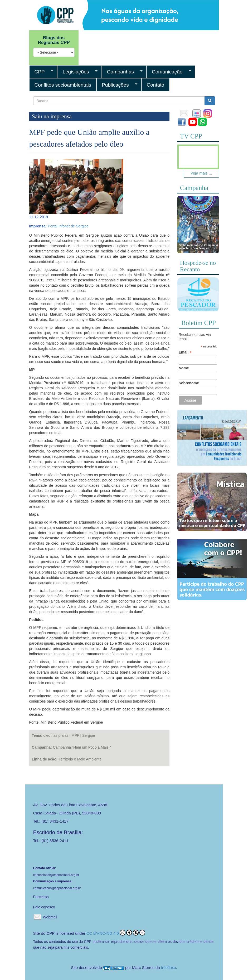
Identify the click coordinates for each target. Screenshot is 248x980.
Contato (156, 85)
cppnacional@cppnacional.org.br (56, 875)
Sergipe (89, 735)
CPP (41, 72)
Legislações (77, 72)
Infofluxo (169, 967)
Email (185, 352)
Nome (184, 368)
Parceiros (41, 897)
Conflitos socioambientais (63, 85)
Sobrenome (189, 383)
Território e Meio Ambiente (80, 759)
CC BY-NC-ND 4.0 (116, 933)
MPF (75, 735)
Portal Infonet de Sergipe (68, 226)
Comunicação (169, 72)
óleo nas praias (56, 735)
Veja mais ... (201, 173)
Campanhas (122, 72)
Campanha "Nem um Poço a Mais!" (82, 747)
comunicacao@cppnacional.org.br (57, 888)
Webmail (50, 917)
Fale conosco (44, 907)
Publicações (117, 85)
